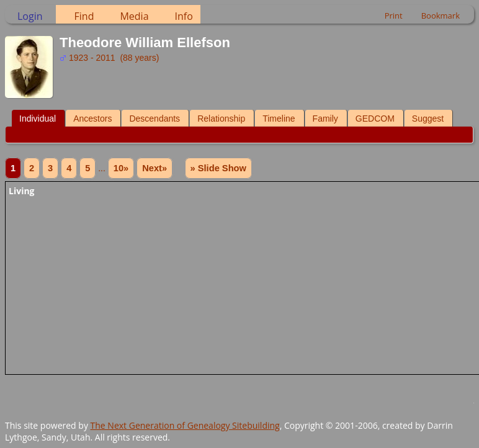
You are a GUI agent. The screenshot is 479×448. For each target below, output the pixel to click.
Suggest (428, 119)
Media (134, 16)
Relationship (221, 119)
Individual (38, 119)
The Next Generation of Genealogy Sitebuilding (185, 425)
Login (30, 16)
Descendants (154, 119)
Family (325, 119)
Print (394, 16)
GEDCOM (375, 119)
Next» (154, 168)
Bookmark (441, 16)
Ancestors (92, 119)
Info (184, 16)
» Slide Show (218, 168)
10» (121, 168)
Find (84, 16)
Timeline (279, 119)
